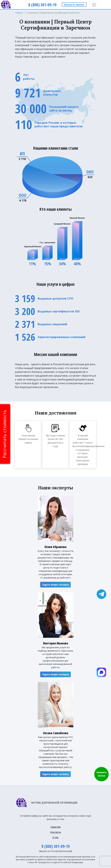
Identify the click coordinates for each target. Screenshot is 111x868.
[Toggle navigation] (94, 5)
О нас (55, 837)
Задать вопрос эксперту (55, 585)
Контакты (56, 832)
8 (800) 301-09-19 (56, 846)
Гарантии (55, 827)
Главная (19, 13)
